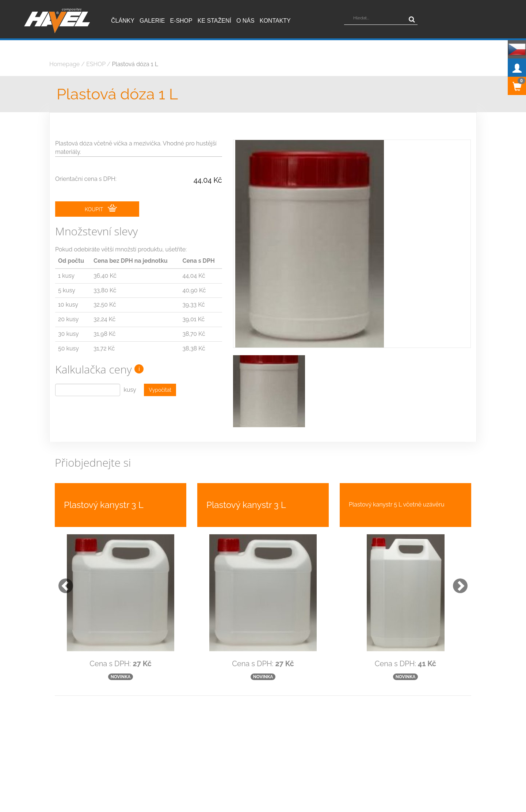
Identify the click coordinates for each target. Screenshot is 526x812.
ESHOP (96, 64)
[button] (62, 582)
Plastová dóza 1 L (135, 64)
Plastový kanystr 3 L (104, 505)
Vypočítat (160, 390)
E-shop (181, 21)
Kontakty (275, 21)
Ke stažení (214, 21)
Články (123, 21)
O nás (245, 21)
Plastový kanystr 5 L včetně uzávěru (397, 504)
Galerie (152, 21)
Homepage (64, 64)
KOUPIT (101, 208)
